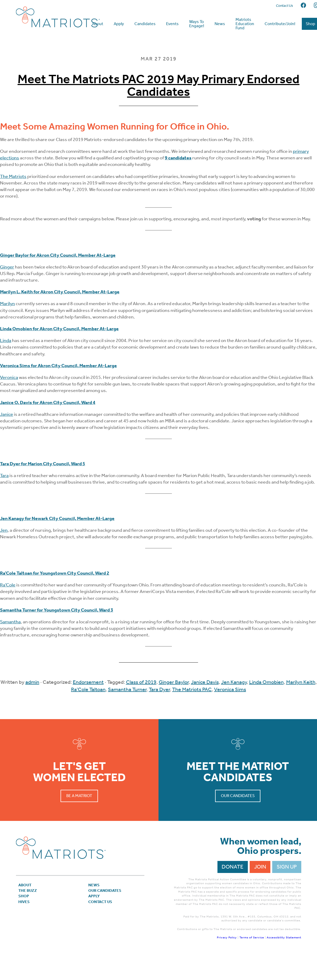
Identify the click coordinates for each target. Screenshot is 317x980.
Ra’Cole (8, 609)
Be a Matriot (79, 820)
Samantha (10, 646)
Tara (4, 500)
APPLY (96, 926)
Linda (6, 365)
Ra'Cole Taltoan (88, 714)
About (28, 911)
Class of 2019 (141, 707)
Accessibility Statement (284, 962)
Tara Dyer (159, 714)
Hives (26, 933)
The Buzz (31, 918)
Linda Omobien (266, 707)
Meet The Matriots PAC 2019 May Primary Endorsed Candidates (159, 110)
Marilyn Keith (301, 707)
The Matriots (13, 201)
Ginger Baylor (174, 707)
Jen (4, 555)
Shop (26, 926)
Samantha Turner (127, 714)
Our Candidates (238, 820)
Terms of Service (252, 962)
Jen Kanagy (234, 707)
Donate (233, 892)
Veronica (9, 402)
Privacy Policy (227, 962)
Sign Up (287, 892)
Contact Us (105, 933)
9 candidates (178, 182)
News (96, 911)
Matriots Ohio (58, 17)
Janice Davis (205, 707)
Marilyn (7, 328)
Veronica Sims (230, 714)
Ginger (7, 292)
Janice (7, 439)
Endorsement (88, 707)
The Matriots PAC (192, 714)
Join (260, 892)
